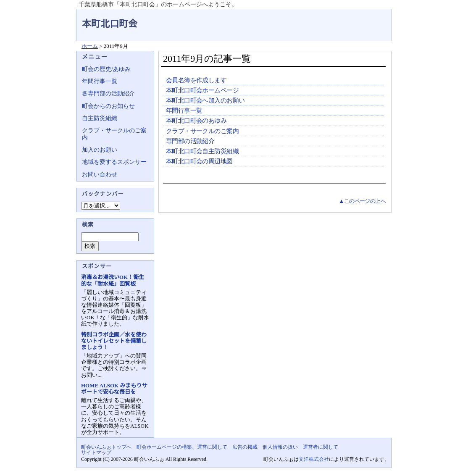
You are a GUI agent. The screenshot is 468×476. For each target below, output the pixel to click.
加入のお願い (100, 150)
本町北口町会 (110, 24)
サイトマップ (96, 452)
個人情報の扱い (280, 447)
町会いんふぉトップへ (106, 447)
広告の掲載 (245, 447)
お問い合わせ (100, 175)
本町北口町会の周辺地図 (199, 161)
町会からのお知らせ (108, 106)
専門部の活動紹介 (190, 141)
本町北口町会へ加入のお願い (205, 100)
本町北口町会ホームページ (202, 90)
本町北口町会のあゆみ (196, 121)
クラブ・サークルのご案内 (202, 131)
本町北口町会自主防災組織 (202, 151)
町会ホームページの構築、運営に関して (182, 447)
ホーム (90, 46)
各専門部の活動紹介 (108, 93)
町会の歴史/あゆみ (106, 69)
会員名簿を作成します (196, 80)
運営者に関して (321, 447)
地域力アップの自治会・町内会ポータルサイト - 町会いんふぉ (360, 18)
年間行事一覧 (184, 110)
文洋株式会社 (314, 459)
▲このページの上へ (362, 201)
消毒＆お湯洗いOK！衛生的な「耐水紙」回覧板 (113, 280)
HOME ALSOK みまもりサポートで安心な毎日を (114, 389)
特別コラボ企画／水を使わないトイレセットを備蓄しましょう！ (114, 341)
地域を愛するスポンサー (114, 162)
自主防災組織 (100, 118)
